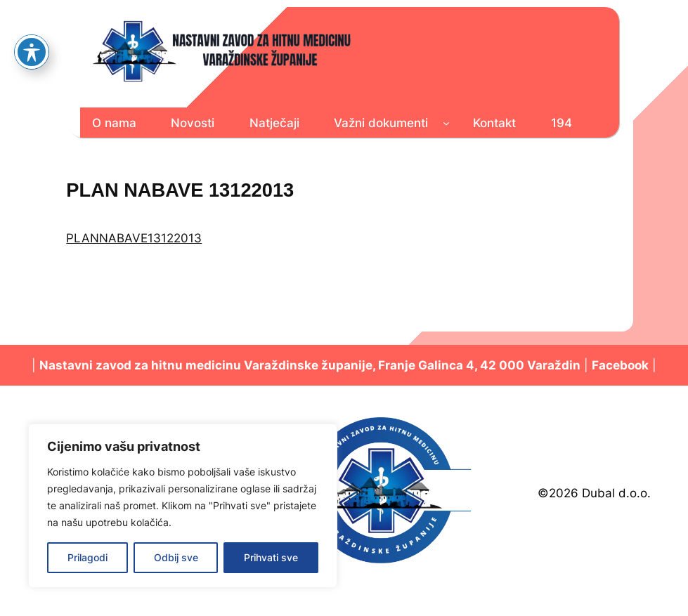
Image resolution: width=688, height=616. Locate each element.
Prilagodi (87, 557)
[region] (183, 506)
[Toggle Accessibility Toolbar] (32, 21)
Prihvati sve (271, 557)
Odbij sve (176, 557)
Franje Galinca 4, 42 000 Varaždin (479, 365)
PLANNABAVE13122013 (134, 238)
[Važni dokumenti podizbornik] (446, 123)
